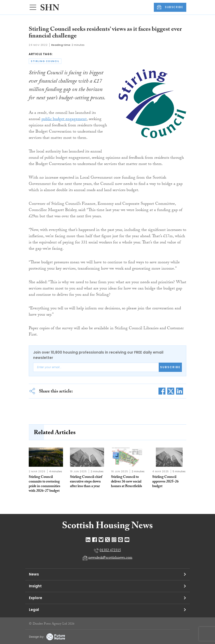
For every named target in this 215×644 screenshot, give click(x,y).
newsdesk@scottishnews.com (110, 558)
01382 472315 (110, 551)
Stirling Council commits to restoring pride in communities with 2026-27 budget (44, 484)
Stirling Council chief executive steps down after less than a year (86, 482)
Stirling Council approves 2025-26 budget (165, 482)
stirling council (45, 61)
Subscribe (170, 367)
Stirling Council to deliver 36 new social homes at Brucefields (126, 482)
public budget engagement (64, 120)
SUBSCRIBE (170, 7)
